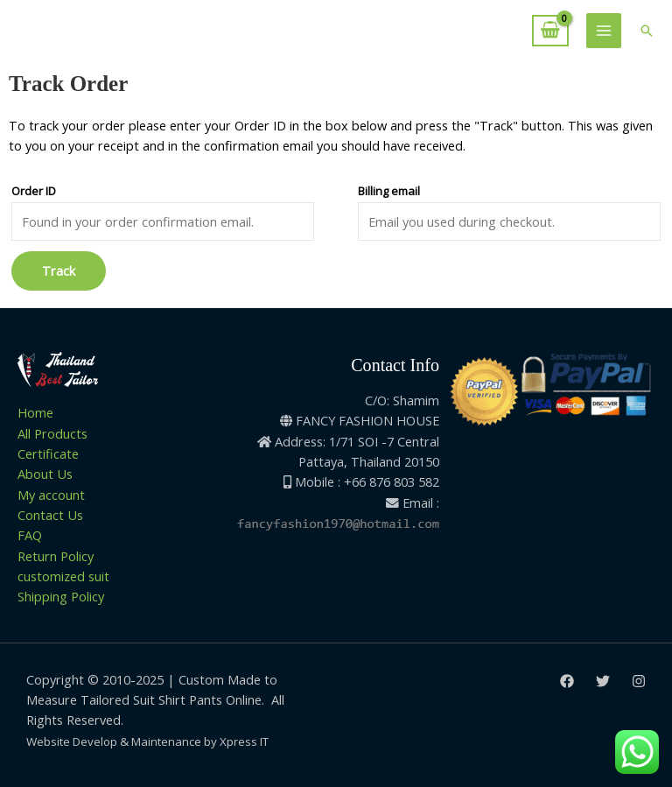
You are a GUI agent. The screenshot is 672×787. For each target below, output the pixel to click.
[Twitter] (603, 681)
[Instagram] (639, 681)
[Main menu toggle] (604, 31)
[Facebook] (567, 681)
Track (59, 271)
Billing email (389, 191)
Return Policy (56, 556)
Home (35, 412)
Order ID (34, 191)
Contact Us (50, 515)
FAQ (30, 535)
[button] (647, 31)
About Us (45, 474)
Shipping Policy (61, 596)
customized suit (63, 576)
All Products (52, 433)
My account (51, 495)
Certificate (48, 453)
